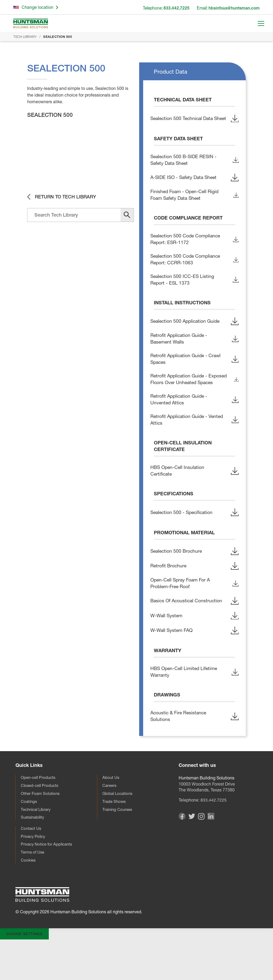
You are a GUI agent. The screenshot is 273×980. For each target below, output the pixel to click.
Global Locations (119, 831)
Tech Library (25, 37)
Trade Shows (115, 839)
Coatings (29, 839)
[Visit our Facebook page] (182, 855)
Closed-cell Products (41, 823)
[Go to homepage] (31, 23)
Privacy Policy (34, 876)
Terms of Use (33, 893)
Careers (110, 823)
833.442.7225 (214, 836)
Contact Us (32, 867)
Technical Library (37, 848)
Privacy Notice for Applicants (49, 884)
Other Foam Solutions (41, 831)
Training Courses (118, 848)
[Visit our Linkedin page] (211, 855)
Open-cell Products (39, 814)
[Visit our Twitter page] (192, 854)
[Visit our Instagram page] (201, 854)
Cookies (29, 901)
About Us (111, 814)
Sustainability (34, 856)
